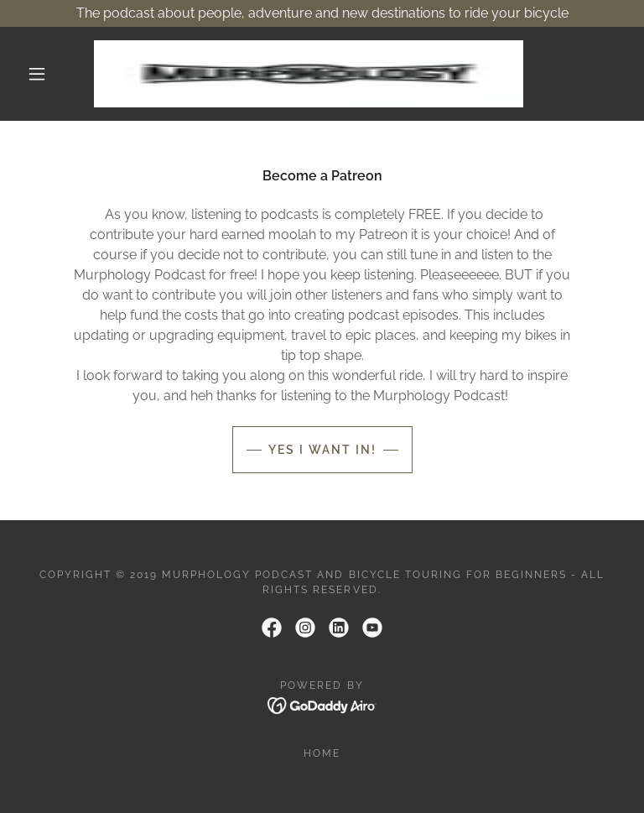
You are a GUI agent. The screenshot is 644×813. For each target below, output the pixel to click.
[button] (37, 74)
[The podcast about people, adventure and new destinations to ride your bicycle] (322, 13)
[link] (309, 74)
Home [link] (322, 753)
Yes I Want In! (322, 450)
